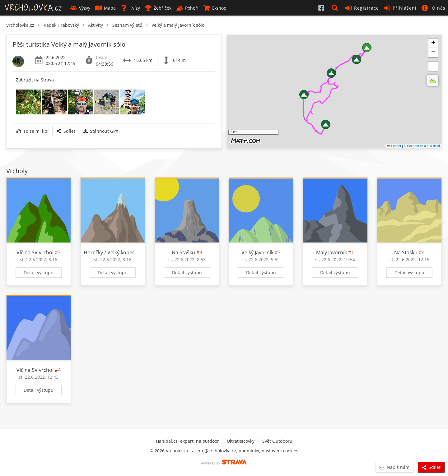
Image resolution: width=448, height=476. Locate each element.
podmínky (249, 451)
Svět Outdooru (277, 441)
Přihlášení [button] (400, 8)
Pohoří (187, 8)
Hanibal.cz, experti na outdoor (187, 441)
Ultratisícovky (241, 441)
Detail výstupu (39, 273)
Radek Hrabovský (61, 25)
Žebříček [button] (158, 8)
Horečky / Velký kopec (109, 252)
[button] (336, 8)
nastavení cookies (280, 451)
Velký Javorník (257, 252)
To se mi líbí (33, 131)
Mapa (105, 8)
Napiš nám (394, 467)
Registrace (362, 8)
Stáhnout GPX (101, 131)
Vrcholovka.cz (20, 25)
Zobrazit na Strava (35, 80)
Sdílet (66, 131)
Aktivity (96, 25)
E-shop (215, 8)
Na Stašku (183, 252)
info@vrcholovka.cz (216, 451)
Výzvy (80, 8)
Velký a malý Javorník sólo (178, 25)
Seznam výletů (127, 25)
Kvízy (130, 8)
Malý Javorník (331, 252)
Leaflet (394, 146)
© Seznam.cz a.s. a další (422, 146)
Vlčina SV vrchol (35, 252)
